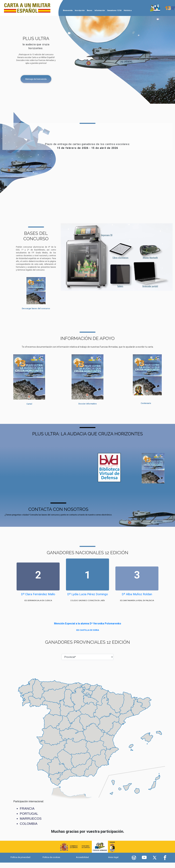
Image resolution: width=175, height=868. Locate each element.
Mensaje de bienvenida (36, 79)
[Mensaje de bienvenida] (36, 79)
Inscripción (80, 10)
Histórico (128, 10)
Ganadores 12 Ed (114, 10)
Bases (90, 10)
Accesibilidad (82, 857)
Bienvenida (68, 10)
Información (100, 10)
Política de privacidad (20, 857)
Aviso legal (113, 857)
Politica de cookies (51, 857)
